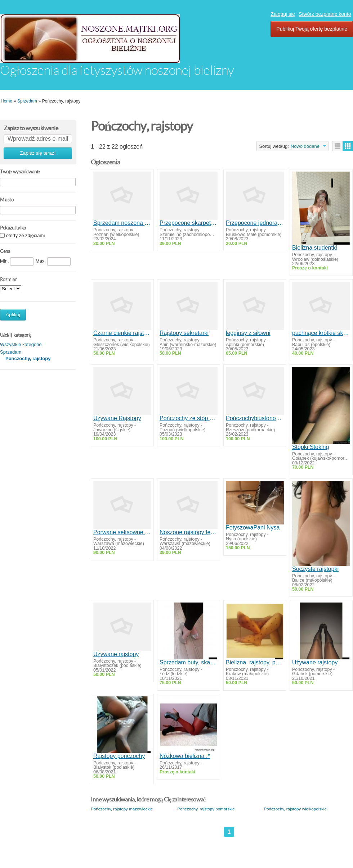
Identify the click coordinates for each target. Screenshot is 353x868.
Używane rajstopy (116, 654)
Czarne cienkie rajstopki (122, 333)
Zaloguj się (283, 14)
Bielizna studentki (315, 248)
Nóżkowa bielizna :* (185, 756)
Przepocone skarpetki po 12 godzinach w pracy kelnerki (189, 223)
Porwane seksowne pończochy (122, 532)
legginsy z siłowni (248, 333)
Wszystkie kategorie (21, 344)
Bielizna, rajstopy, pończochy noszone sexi (255, 662)
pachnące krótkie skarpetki (321, 333)
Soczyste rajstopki (315, 569)
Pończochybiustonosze (255, 418)
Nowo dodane (305, 146)
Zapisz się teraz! (38, 153)
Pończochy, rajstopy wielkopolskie (295, 809)
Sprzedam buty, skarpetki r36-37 (189, 662)
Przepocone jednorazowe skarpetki (255, 223)
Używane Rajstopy (117, 418)
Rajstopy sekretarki (184, 333)
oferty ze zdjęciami (26, 236)
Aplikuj (13, 315)
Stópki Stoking (310, 447)
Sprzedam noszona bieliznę (122, 223)
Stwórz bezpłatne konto (325, 14)
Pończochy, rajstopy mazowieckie (122, 809)
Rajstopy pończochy (119, 756)
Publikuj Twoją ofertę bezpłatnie (312, 29)
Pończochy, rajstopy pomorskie (206, 809)
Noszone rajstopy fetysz (189, 532)
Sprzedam (11, 352)
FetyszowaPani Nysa (253, 528)
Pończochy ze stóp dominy (189, 418)
